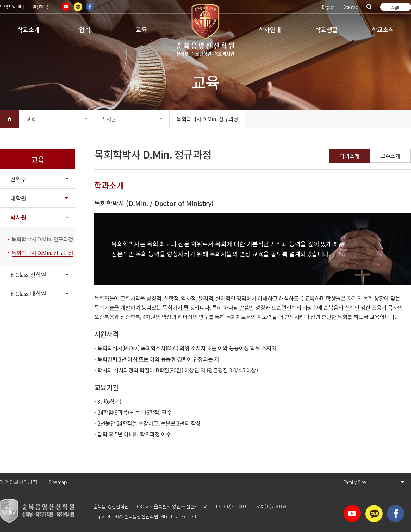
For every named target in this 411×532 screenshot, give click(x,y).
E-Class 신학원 (28, 274)
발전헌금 (40, 7)
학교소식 (383, 29)
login (396, 7)
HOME (9, 119)
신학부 (18, 179)
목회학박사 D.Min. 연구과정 (42, 239)
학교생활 (326, 29)
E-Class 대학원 (28, 294)
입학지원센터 (12, 7)
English (328, 7)
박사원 (109, 119)
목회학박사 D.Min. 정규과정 (207, 119)
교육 (141, 29)
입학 (85, 29)
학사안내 (270, 29)
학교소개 (28, 29)
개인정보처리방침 (18, 482)
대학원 (18, 198)
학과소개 (349, 156)
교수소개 (390, 156)
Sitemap (351, 7)
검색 (369, 7)
